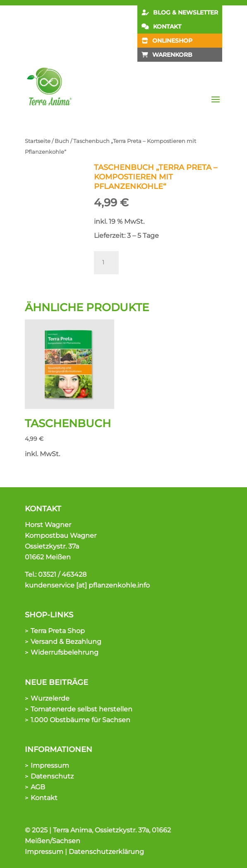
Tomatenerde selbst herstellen (82, 709)
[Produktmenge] (106, 263)
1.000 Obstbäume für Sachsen (80, 720)
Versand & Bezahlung (66, 642)
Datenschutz (52, 776)
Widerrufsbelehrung (65, 652)
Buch (62, 141)
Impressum (50, 765)
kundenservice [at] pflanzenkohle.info (87, 585)
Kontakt (44, 798)
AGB (38, 787)
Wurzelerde (50, 698)
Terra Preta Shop (58, 631)
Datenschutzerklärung (106, 852)
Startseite (38, 141)
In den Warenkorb (166, 259)
